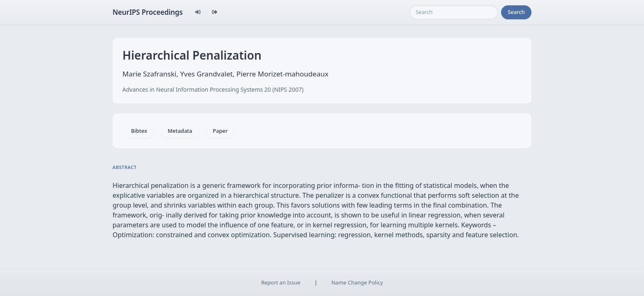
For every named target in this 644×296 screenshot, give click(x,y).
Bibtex (139, 131)
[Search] (454, 12)
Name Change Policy (357, 282)
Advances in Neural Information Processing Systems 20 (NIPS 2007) (213, 89)
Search (516, 12)
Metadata (180, 131)
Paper (220, 131)
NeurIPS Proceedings (148, 12)
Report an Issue (281, 282)
